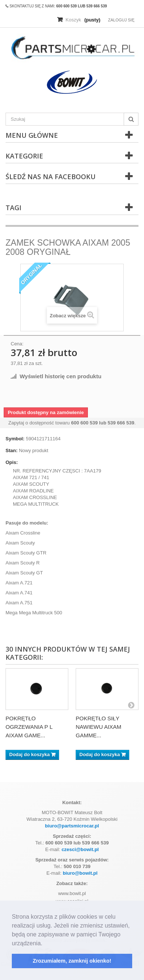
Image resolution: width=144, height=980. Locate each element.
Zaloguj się (121, 20)
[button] (45, 944)
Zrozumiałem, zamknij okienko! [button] (72, 961)
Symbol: (15, 439)
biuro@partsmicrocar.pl (72, 826)
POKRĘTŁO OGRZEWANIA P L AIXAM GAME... (29, 727)
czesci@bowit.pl (80, 849)
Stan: (12, 450)
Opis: (12, 462)
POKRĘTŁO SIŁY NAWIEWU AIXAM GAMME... (99, 727)
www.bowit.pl (72, 893)
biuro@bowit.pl (80, 873)
